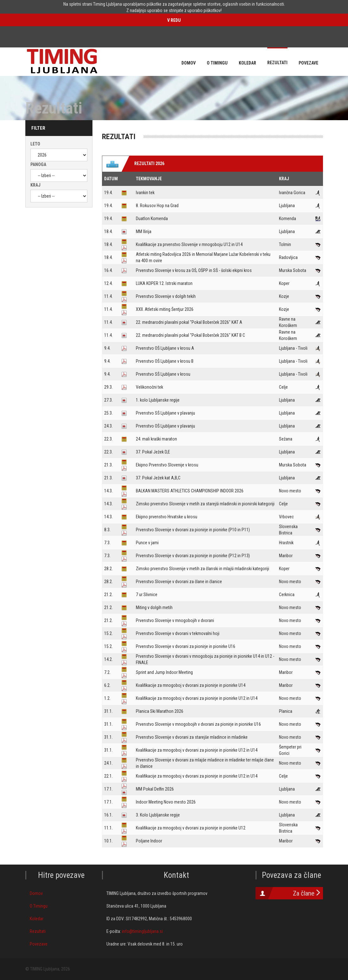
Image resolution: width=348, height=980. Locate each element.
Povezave (39, 944)
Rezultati (38, 931)
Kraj (35, 185)
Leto (35, 144)
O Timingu (39, 906)
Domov (36, 893)
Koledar (37, 919)
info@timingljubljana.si (142, 931)
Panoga (38, 164)
